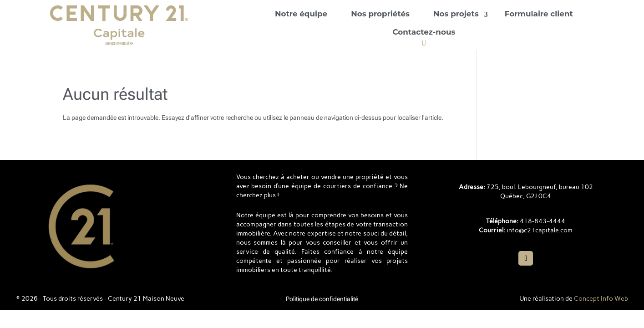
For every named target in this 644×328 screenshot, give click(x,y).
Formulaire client (539, 14)
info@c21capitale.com (540, 230)
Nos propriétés (380, 14)
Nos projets (456, 14)
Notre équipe (301, 14)
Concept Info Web (601, 299)
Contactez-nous (424, 32)
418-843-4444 (543, 221)
